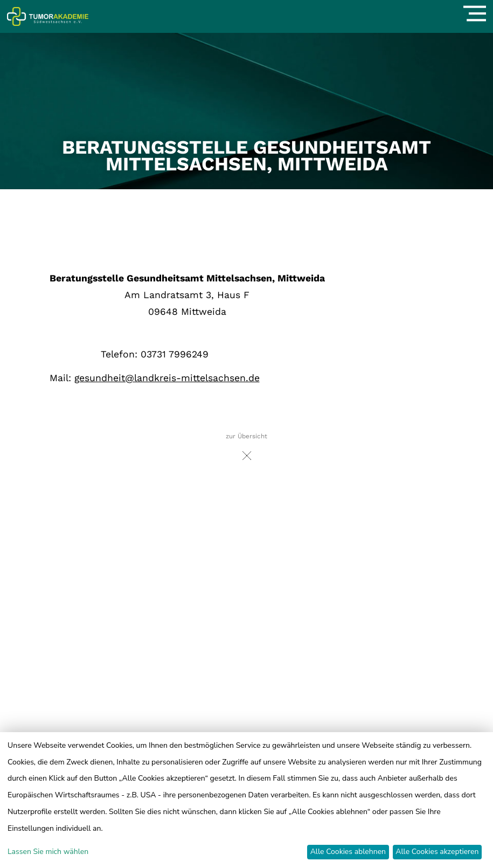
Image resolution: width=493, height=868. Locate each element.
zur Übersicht (246, 449)
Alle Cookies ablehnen (348, 852)
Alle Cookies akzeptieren (437, 852)
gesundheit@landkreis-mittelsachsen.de (167, 378)
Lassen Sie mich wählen (48, 852)
